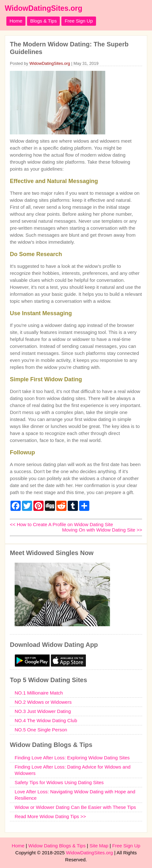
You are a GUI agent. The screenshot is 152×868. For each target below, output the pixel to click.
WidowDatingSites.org (44, 8)
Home (16, 21)
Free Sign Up (79, 21)
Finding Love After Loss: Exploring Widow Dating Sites (72, 758)
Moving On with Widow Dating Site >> (102, 530)
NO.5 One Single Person (41, 730)
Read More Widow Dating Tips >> (50, 816)
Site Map (99, 846)
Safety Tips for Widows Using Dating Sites (59, 782)
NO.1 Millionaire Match (39, 693)
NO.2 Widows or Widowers (43, 702)
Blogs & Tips (43, 21)
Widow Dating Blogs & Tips (57, 846)
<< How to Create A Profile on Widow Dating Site (61, 524)
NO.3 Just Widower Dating (43, 711)
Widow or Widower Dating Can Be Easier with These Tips (75, 807)
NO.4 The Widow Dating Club (46, 720)
